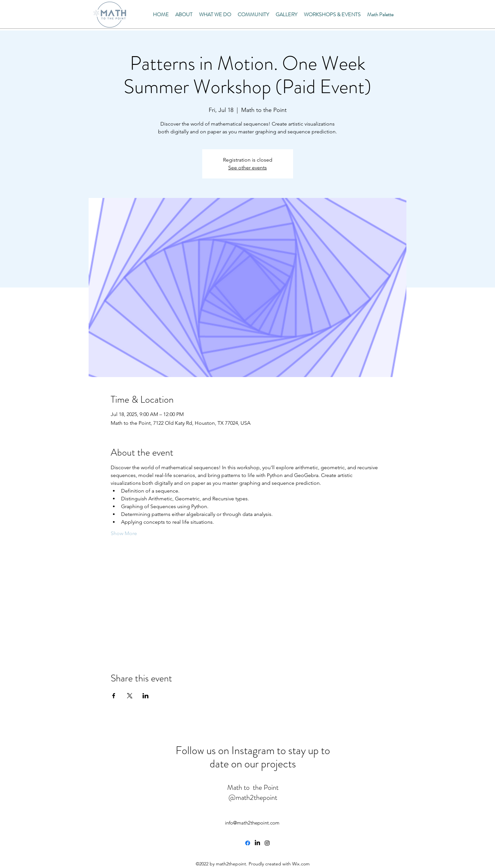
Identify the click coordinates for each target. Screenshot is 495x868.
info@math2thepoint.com (252, 823)
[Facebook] (248, 843)
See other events (247, 168)
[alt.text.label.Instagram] (267, 843)
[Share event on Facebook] (114, 696)
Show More (124, 533)
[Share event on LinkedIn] (146, 696)
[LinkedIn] (257, 843)
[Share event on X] (130, 696)
